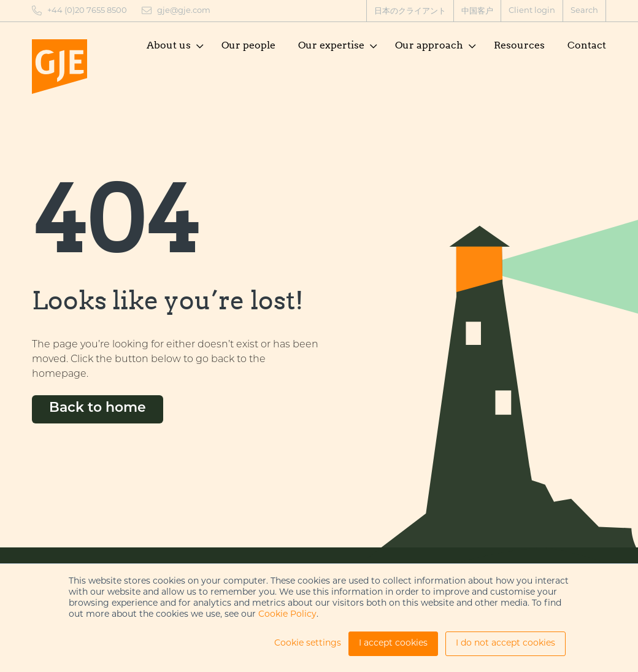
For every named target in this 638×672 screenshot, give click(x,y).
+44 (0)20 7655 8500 (87, 11)
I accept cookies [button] (393, 643)
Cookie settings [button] (308, 643)
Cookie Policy (287, 615)
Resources (519, 45)
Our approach (429, 45)
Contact (587, 45)
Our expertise (331, 45)
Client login (532, 11)
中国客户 (477, 11)
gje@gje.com (184, 11)
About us (169, 45)
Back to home (98, 408)
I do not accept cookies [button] (505, 643)
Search (584, 11)
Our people (248, 45)
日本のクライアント (410, 11)
